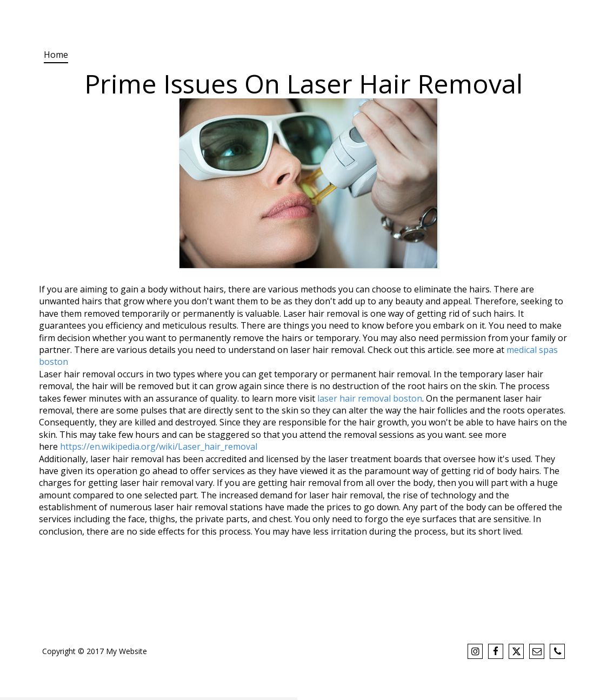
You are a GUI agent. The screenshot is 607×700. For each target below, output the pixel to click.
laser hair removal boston (370, 398)
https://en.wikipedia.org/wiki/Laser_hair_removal (159, 446)
